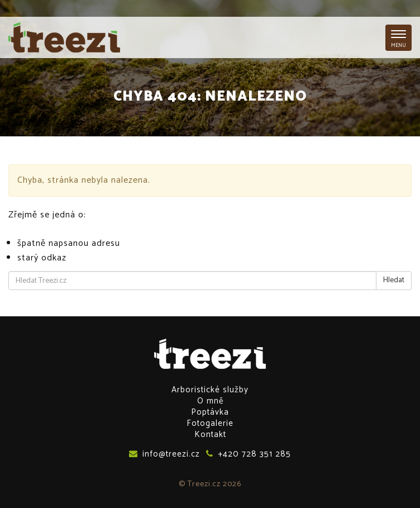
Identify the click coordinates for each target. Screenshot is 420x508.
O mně (210, 401)
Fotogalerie (210, 423)
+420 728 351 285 (249, 454)
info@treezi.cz (164, 454)
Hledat (394, 280)
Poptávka (210, 412)
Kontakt (210, 435)
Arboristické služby (210, 390)
